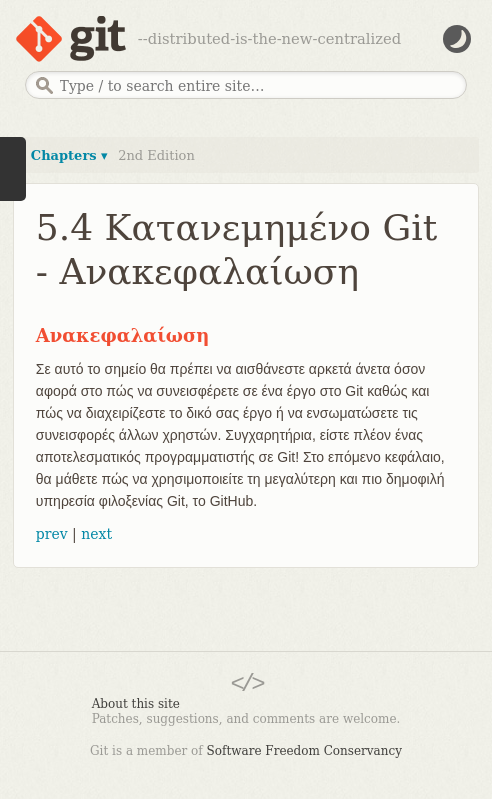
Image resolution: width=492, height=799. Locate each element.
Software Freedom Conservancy (304, 751)
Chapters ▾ (69, 155)
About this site (136, 704)
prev (52, 534)
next (96, 534)
